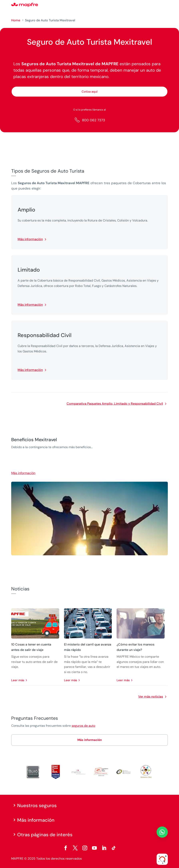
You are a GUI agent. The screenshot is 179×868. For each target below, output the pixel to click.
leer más (18, 680)
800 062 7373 (93, 120)
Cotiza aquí (90, 92)
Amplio (26, 210)
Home (16, 20)
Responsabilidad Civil (44, 335)
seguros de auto (83, 726)
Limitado (29, 270)
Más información (30, 239)
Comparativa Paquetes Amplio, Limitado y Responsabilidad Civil (115, 404)
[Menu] (165, 5)
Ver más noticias (151, 696)
